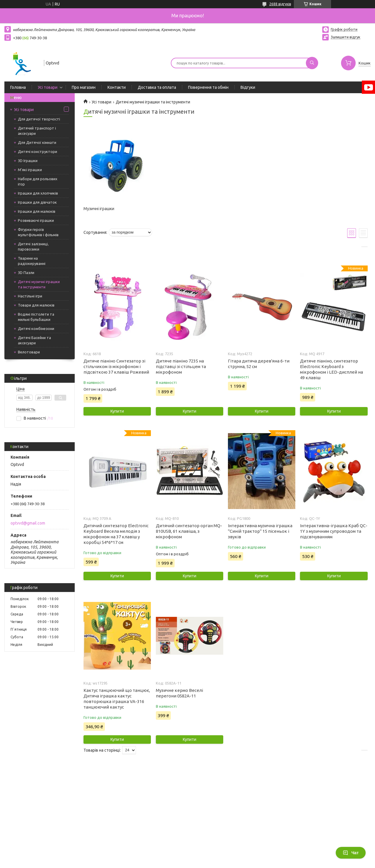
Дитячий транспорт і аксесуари (37, 131)
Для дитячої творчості (39, 119)
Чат (351, 853)
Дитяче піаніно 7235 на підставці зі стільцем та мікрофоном (181, 366)
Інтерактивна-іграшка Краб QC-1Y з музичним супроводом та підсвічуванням (334, 531)
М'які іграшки (30, 170)
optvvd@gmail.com (28, 523)
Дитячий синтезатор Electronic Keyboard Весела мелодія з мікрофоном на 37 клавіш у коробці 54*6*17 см (116, 534)
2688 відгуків (280, 4)
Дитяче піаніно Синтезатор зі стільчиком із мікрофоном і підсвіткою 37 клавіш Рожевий (116, 366)
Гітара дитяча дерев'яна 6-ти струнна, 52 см (259, 364)
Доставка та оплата (157, 87)
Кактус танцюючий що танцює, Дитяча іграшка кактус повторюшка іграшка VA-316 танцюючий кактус (117, 699)
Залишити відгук (346, 37)
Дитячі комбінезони (36, 329)
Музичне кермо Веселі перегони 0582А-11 (179, 693)
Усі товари (48, 87)
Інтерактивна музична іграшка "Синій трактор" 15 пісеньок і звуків (260, 531)
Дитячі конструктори (37, 152)
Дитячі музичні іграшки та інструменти (39, 284)
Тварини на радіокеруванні (32, 261)
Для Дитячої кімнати (37, 142)
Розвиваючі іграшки (36, 220)
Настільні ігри (30, 296)
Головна (18, 87)
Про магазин (84, 87)
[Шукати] (312, 63)
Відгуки (248, 87)
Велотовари (29, 352)
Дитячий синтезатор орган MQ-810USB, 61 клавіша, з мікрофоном (189, 531)
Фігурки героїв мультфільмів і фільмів (38, 232)
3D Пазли (26, 273)
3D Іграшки (28, 161)
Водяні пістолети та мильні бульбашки (36, 317)
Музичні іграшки (99, 209)
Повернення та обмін (208, 87)
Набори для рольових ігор (38, 181)
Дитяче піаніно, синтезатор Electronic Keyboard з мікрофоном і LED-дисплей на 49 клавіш (331, 369)
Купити (117, 411)
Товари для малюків (36, 305)
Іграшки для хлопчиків (38, 193)
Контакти (117, 87)
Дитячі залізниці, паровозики (33, 246)
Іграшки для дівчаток (37, 202)
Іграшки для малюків (37, 211)
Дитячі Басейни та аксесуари (34, 340)
